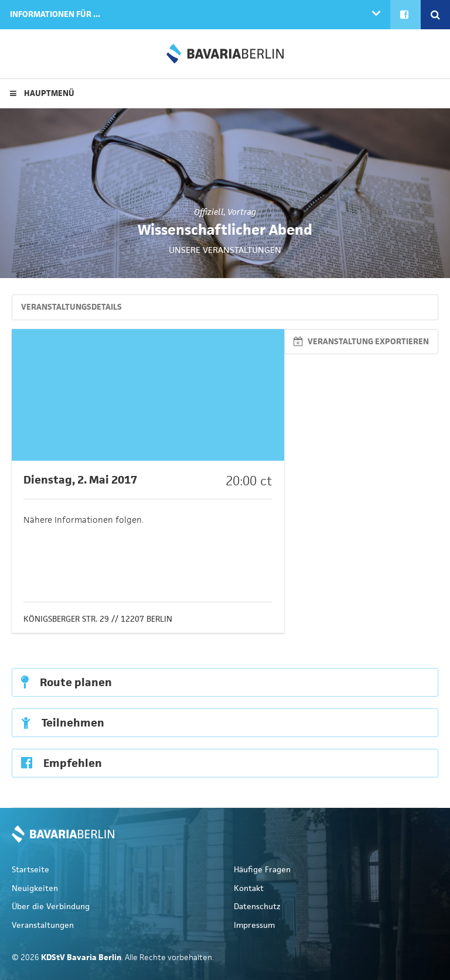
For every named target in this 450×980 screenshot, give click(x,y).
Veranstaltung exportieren (361, 342)
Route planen (67, 682)
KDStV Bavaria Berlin (225, 54)
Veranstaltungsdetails (71, 307)
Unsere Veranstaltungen (225, 250)
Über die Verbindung (51, 907)
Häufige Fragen (262, 870)
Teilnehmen (63, 723)
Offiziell (209, 212)
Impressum (254, 925)
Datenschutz (257, 907)
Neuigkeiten (35, 888)
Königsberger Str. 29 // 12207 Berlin (98, 619)
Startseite (30, 870)
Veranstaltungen (43, 925)
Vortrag (242, 212)
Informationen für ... (55, 14)
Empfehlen (62, 763)
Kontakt (249, 888)
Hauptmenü (42, 93)
